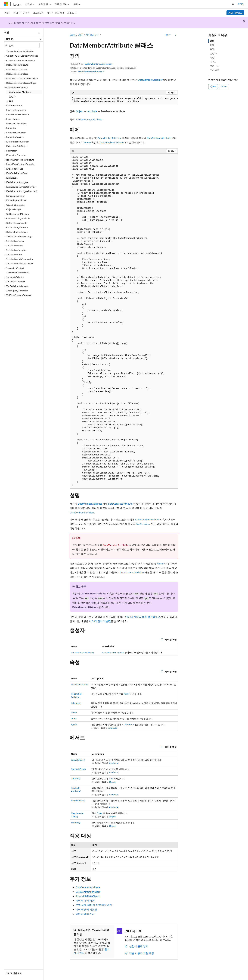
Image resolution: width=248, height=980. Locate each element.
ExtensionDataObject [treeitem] (16, 124)
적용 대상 (215, 66)
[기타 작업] (176, 35)
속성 (212, 57)
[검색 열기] (233, 4)
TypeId (74, 724)
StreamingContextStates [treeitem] (18, 272)
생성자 (213, 53)
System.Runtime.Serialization (98, 64)
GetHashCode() (78, 769)
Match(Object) (78, 801)
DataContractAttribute (159, 138)
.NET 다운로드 (235, 13)
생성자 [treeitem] (12, 96)
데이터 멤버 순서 (85, 914)
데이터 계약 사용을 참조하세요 (143, 617)
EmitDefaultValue (79, 684)
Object (80, 111)
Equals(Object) (78, 760)
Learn (72, 35)
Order (74, 718)
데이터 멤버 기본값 (100, 621)
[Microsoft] (6, 4)
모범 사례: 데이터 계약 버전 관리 (94, 905)
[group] (124, 100)
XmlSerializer (143, 524)
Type (111, 779)
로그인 (241, 4)
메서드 (213, 62)
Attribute (92, 111)
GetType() (76, 779)
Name (87, 142)
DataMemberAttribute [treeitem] (20, 92)
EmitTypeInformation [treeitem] (16, 110)
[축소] (39, 32)
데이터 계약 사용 (85, 901)
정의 (212, 41)
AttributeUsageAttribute (89, 119)
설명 (212, 49)
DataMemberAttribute (109, 138)
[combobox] (24, 39)
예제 (212, 45)
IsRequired (76, 703)
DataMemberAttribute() (82, 652)
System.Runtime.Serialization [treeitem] (20, 51)
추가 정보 (215, 70)
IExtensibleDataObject (88, 896)
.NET (80, 35)
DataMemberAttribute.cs (90, 72)
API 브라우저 (92, 35)
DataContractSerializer (150, 80)
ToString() (76, 823)
